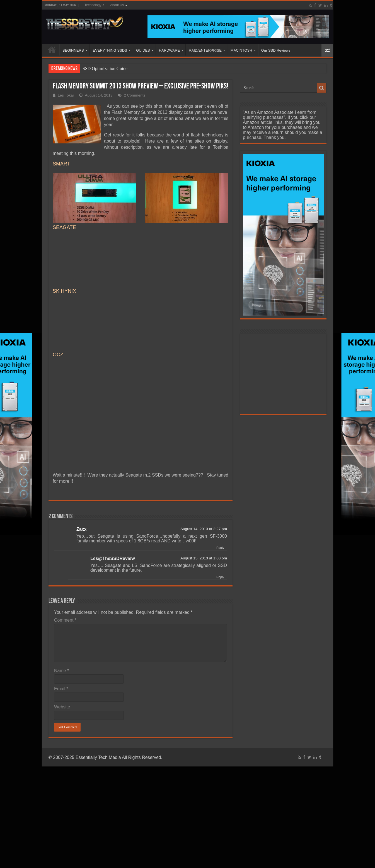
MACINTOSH (241, 50)
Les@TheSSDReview (113, 558)
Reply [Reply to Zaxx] (220, 548)
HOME (52, 50)
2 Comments (135, 95)
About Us (117, 5)
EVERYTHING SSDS (110, 50)
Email (61, 689)
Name (61, 671)
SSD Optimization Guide (105, 68)
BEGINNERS (73, 50)
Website (62, 707)
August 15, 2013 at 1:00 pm (204, 558)
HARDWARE (169, 50)
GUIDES (143, 50)
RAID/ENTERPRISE (205, 50)
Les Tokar (66, 95)
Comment (65, 620)
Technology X (95, 5)
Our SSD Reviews (276, 50)
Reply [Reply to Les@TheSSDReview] (220, 577)
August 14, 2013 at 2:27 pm (204, 529)
